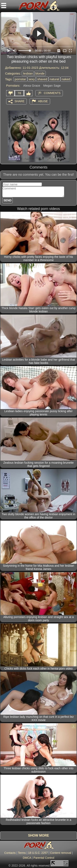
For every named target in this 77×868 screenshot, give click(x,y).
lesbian (28, 73)
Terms (22, 853)
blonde (40, 73)
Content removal (61, 853)
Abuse (43, 101)
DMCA (27, 858)
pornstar (20, 79)
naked (66, 79)
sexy (32, 79)
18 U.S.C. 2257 (38, 853)
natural (54, 79)
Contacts (10, 853)
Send (7, 200)
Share (20, 101)
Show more (38, 835)
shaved (42, 79)
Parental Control (44, 858)
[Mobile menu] (4, 6)
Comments (52, 93)
